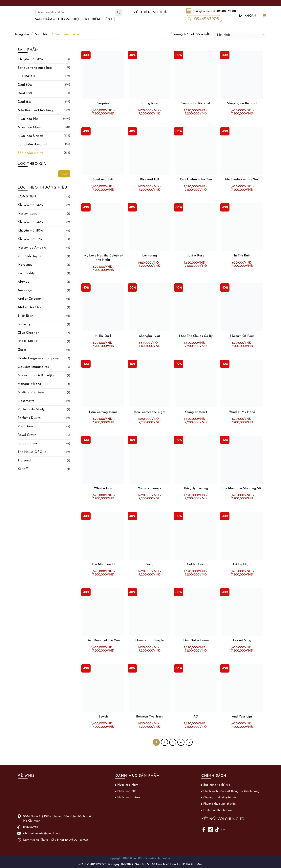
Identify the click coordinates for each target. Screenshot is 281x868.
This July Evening (196, 488)
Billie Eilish (26, 316)
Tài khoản (248, 16)
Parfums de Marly (31, 409)
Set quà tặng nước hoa (35, 68)
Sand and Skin (103, 180)
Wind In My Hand (242, 412)
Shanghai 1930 (150, 336)
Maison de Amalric (32, 248)
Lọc (64, 174)
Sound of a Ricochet (196, 103)
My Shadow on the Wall (242, 180)
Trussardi (24, 461)
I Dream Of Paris (242, 336)
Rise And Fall (150, 180)
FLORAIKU (26, 76)
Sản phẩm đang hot (32, 144)
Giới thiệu (141, 12)
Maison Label (28, 214)
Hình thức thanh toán (217, 810)
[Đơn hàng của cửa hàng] (240, 34)
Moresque (25, 265)
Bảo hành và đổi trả (217, 785)
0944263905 (203, 19)
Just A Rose (196, 256)
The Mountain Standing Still (242, 488)
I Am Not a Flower (196, 640)
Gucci (22, 350)
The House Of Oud (32, 452)
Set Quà (161, 12)
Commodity (26, 273)
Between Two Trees (150, 717)
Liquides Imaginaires (33, 367)
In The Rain (242, 256)
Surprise (103, 103)
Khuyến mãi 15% (30, 239)
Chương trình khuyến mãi (220, 798)
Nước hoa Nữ (28, 119)
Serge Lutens (28, 444)
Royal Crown (27, 435)
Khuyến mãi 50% (30, 59)
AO (196, 717)
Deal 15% (24, 102)
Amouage (25, 290)
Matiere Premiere (31, 392)
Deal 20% (25, 93)
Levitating (150, 256)
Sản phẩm (45, 20)
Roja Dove (25, 426)
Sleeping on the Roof (242, 103)
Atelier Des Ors (29, 307)
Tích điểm (92, 20)
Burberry (24, 324)
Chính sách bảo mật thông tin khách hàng (231, 791)
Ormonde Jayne (29, 256)
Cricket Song (242, 640)
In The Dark (103, 336)
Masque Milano (29, 384)
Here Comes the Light (150, 412)
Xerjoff (23, 469)
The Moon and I (103, 564)
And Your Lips (242, 717)
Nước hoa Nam (29, 127)
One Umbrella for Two (196, 180)
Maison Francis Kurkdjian (37, 375)
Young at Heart (196, 412)
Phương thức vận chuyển (219, 804)
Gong (150, 564)
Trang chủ (22, 34)
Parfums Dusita (29, 418)
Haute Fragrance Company (38, 358)
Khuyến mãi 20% (30, 231)
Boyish (103, 717)
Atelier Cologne (29, 299)
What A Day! (103, 488)
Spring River (150, 103)
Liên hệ (109, 20)
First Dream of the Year (103, 640)
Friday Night (242, 564)
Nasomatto (26, 401)
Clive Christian (28, 333)
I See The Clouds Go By (196, 336)
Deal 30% (25, 85)
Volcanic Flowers (150, 488)
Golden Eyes (196, 564)
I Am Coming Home (103, 412)
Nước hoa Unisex (30, 136)
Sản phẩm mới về (31, 153)
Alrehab (24, 282)
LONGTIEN (27, 197)
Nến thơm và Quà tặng (35, 110)
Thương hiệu (69, 20)
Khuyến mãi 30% (30, 222)
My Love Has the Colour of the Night (103, 258)
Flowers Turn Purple (150, 640)
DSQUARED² (28, 341)
